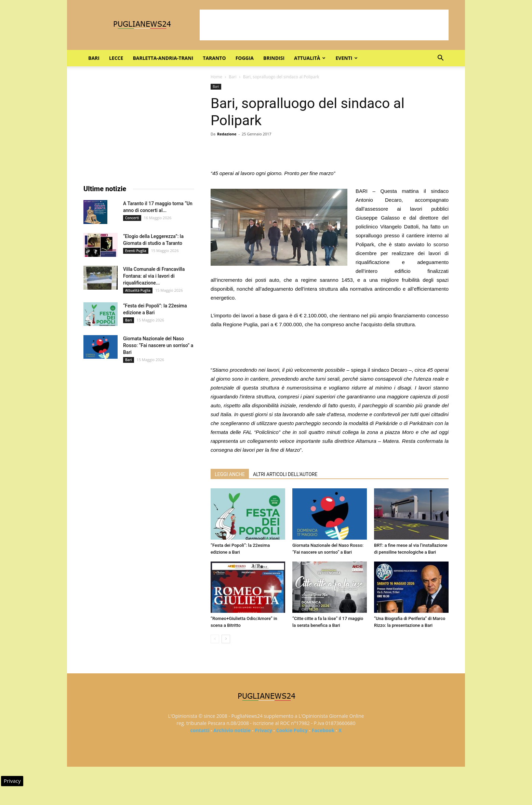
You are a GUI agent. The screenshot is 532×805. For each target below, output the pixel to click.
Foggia (245, 58)
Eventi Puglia (136, 251)
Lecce (116, 58)
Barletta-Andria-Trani (163, 58)
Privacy (263, 730)
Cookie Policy (292, 730)
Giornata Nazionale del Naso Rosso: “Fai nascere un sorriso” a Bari (158, 345)
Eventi (347, 58)
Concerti (132, 218)
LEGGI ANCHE (230, 474)
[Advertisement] (324, 25)
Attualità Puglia (138, 290)
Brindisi (274, 58)
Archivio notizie (232, 730)
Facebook (323, 730)
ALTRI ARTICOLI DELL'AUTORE (285, 474)
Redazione (227, 134)
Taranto (214, 58)
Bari (94, 58)
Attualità (310, 58)
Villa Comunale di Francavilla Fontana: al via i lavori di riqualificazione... (154, 276)
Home (216, 77)
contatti (200, 730)
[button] (440, 59)
